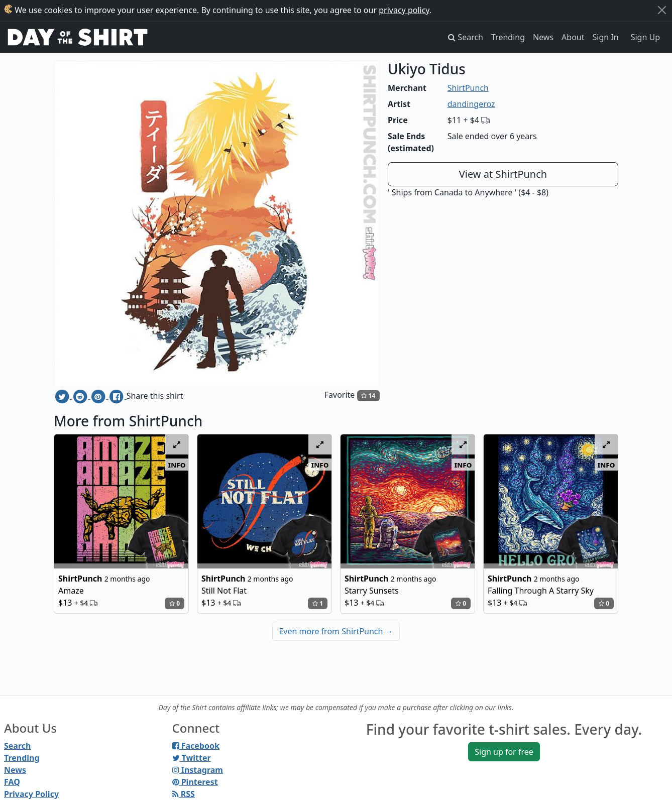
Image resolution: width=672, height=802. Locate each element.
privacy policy (404, 10)
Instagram (198, 770)
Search (17, 746)
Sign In (606, 37)
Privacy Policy (31, 794)
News (543, 37)
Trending (508, 37)
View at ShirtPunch (503, 174)
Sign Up (645, 37)
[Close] (662, 10)
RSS (184, 794)
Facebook (196, 746)
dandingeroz (471, 104)
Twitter (192, 758)
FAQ (12, 782)
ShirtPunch (468, 88)
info (177, 465)
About (573, 37)
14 (368, 395)
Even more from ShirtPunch (336, 631)
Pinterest (195, 782)
